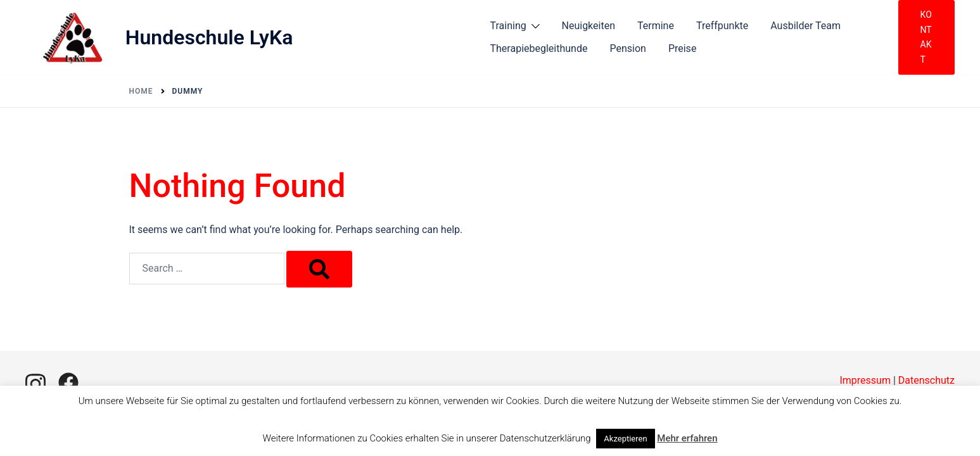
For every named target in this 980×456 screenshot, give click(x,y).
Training (508, 26)
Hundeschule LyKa (209, 37)
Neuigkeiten (589, 26)
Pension (627, 48)
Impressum (865, 380)
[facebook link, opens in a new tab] (68, 382)
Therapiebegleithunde (539, 48)
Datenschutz (926, 380)
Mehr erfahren (687, 438)
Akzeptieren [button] (625, 439)
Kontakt (926, 37)
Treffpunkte (722, 26)
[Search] (319, 269)
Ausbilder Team (805, 26)
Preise (682, 48)
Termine (656, 26)
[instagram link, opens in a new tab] (35, 382)
